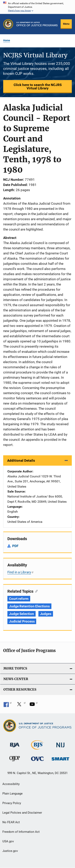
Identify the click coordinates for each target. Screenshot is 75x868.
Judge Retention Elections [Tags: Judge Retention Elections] (29, 606)
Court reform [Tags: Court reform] (19, 599)
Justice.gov (10, 851)
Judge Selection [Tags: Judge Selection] (21, 614)
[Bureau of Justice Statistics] (37, 748)
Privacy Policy (12, 803)
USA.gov (8, 841)
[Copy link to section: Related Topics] (35, 591)
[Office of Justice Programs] (8, 24)
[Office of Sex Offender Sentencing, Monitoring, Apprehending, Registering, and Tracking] (60, 758)
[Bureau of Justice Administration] (15, 743)
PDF (15, 546)
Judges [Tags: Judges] (46, 614)
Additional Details (21, 460)
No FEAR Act (11, 822)
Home (7, 40)
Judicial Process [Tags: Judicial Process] (22, 621)
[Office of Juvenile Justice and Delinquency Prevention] (15, 760)
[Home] (37, 24)
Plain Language (12, 794)
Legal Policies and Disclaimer (22, 813)
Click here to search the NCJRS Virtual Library (38, 87)
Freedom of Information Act (21, 832)
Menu (66, 24)
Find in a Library (21, 572)
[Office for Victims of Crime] (37, 759)
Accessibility (11, 784)
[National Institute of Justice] (60, 743)
